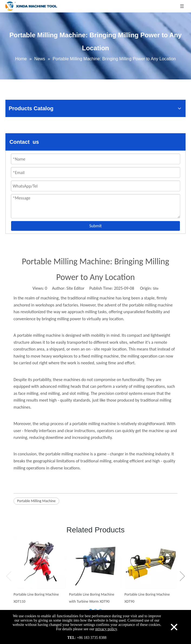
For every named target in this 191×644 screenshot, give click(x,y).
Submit (95, 226)
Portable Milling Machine (36, 501)
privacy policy (106, 629)
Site (156, 288)
